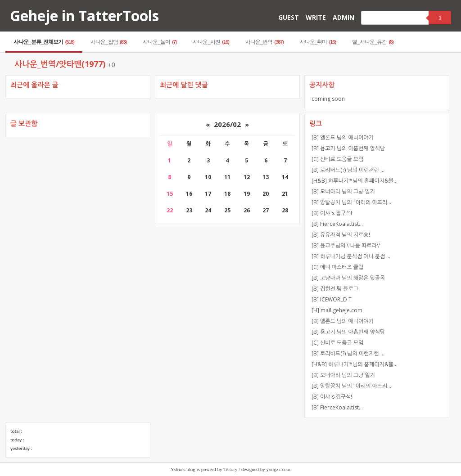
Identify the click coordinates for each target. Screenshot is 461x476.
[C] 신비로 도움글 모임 (337, 159)
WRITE (316, 17)
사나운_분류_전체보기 (44, 42)
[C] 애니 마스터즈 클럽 (337, 267)
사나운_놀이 (160, 42)
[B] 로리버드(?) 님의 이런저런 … (348, 170)
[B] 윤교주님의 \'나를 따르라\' (346, 245)
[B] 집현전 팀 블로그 (335, 289)
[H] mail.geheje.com (337, 310)
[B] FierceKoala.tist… (337, 224)
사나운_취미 (318, 42)
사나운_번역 (264, 42)
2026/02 (227, 124)
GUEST (289, 17)
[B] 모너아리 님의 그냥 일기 (343, 191)
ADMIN (343, 17)
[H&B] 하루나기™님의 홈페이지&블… (355, 181)
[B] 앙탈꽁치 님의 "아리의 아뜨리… (351, 202)
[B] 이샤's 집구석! (332, 213)
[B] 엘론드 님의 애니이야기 (343, 137)
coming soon (328, 99)
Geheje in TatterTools (84, 16)
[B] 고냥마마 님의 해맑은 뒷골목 (348, 278)
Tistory (230, 469)
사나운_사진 (211, 42)
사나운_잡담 (108, 42)
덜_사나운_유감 (373, 42)
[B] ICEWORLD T (332, 299)
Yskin (176, 469)
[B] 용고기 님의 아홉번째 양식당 (348, 148)
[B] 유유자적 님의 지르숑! (341, 235)
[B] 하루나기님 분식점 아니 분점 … (351, 256)
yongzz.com (278, 469)
